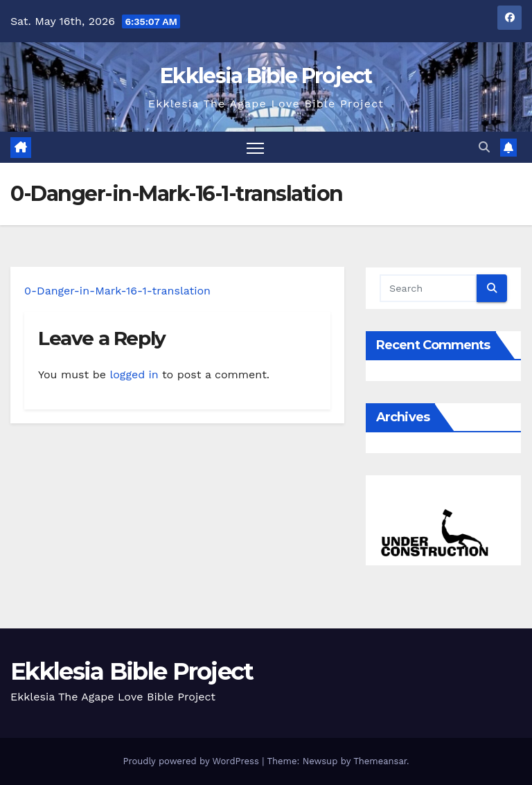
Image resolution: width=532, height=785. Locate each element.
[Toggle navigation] (255, 147)
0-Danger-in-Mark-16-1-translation (117, 291)
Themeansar (380, 761)
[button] (484, 147)
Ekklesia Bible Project (266, 76)
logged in (134, 374)
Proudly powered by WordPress (192, 761)
